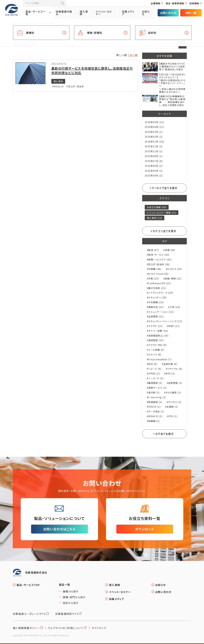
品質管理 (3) (175, 383)
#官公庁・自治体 (75, 87)
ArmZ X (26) (175, 269)
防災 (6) (153, 364)
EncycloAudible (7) (160, 359)
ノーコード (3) (156, 378)
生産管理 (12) (156, 317)
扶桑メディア (128, 13)
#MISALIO (58, 87)
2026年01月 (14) (154, 142)
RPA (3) (170, 374)
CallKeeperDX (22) (160, 283)
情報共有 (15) (156, 307)
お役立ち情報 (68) (157, 207)
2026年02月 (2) (154, 137)
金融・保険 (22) (173, 279)
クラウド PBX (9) (157, 345)
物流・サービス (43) (159, 255)
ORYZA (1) (154, 407)
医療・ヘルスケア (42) (160, 260)
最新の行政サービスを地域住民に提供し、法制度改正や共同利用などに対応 (92, 71)
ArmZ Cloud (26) (158, 274)
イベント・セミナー (104, 13)
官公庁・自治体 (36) (159, 264)
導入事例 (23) (155, 218)
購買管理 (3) (155, 383)
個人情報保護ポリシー (26, 628)
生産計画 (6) (170, 364)
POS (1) (173, 416)
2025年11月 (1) (154, 151)
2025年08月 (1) (154, 156)
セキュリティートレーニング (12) (165, 321)
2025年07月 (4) (154, 161)
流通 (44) (170, 250)
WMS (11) (174, 326)
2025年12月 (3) (154, 146)
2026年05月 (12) (154, 122)
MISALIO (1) (155, 416)
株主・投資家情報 (175, 3)
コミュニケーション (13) (161, 312)
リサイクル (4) (175, 369)
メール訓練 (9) (156, 350)
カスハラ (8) (155, 355)
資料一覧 (191, 13)
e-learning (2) (157, 397)
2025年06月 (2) (154, 166)
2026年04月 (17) (154, 127)
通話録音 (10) (156, 340)
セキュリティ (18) (157, 298)
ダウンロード (145, 529)
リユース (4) (155, 369)
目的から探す (71, 603)
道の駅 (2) (154, 393)
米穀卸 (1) (172, 407)
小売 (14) (175, 307)
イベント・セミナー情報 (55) (162, 213)
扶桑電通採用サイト (67, 614)
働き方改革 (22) (157, 288)
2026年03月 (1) (154, 132)
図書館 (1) (154, 421)
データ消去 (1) (156, 412)
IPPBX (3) (154, 374)
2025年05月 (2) (154, 171)
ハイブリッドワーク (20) (161, 293)
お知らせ (146, 13)
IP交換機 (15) (156, 302)
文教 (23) (153, 279)
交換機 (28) (155, 269)
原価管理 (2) (155, 402)
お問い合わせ (168, 13)
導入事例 (84, 13)
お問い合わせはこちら (59, 529)
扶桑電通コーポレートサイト (29, 614)
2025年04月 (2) (154, 176)
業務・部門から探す (74, 597)
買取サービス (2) (157, 388)
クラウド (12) (155, 326)
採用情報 (194, 3)
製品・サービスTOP (28, 585)
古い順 (134, 55)
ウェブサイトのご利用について (66, 628)
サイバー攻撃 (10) (158, 331)
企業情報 (156, 3)
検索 (63, 3)
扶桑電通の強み (64, 13)
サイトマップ (99, 628)
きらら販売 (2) (173, 393)
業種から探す (71, 591)
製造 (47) (153, 250)
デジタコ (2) (175, 402)
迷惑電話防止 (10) (158, 336)
